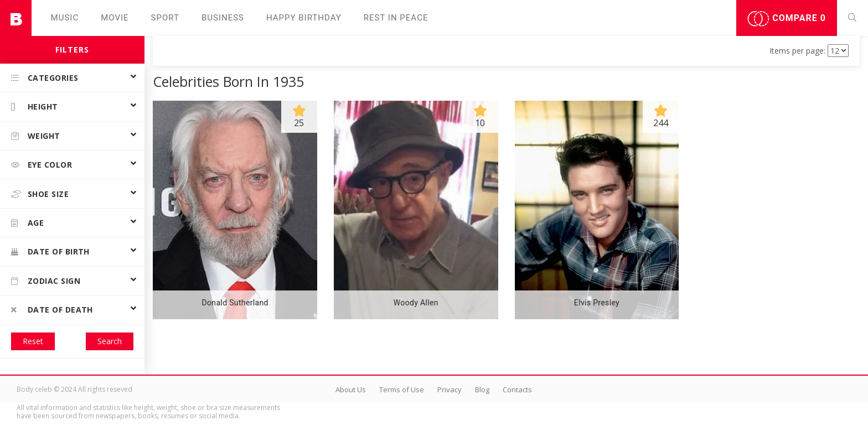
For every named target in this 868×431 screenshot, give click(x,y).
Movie (115, 18)
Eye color (42, 165)
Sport (165, 18)
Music (65, 18)
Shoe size (40, 194)
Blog (482, 390)
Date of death (52, 310)
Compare (787, 19)
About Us (351, 390)
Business (223, 18)
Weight (36, 136)
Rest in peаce (396, 18)
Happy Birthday (304, 18)
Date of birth (50, 251)
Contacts (517, 390)
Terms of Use (402, 390)
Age (27, 223)
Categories (45, 78)
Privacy (449, 390)
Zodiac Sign (46, 281)
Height (35, 107)
